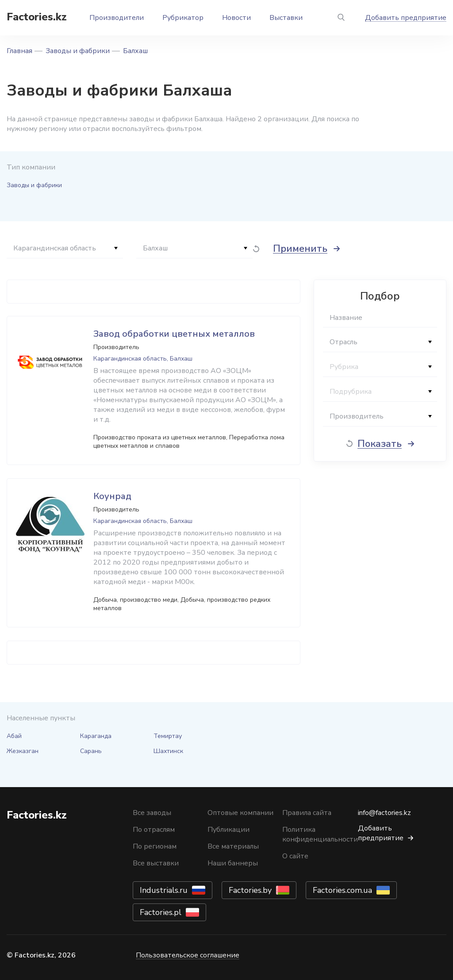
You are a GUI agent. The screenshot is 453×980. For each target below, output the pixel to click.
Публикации (228, 830)
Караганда (96, 736)
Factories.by (250, 890)
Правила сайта (307, 813)
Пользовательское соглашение (188, 955)
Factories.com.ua (342, 890)
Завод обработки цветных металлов (174, 334)
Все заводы (152, 813)
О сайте (295, 856)
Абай (14, 736)
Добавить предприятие (406, 18)
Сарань (91, 751)
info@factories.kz (384, 813)
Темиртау (168, 736)
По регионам (155, 846)
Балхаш (135, 51)
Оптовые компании (240, 813)
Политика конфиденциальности (320, 834)
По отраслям (154, 830)
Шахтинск (168, 751)
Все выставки (156, 863)
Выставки (286, 18)
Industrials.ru (164, 890)
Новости (236, 18)
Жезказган (23, 751)
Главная (19, 51)
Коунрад (112, 496)
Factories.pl (161, 912)
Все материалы (233, 846)
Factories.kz (37, 17)
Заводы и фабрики (78, 51)
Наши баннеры (233, 863)
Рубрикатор (183, 18)
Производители (117, 18)
